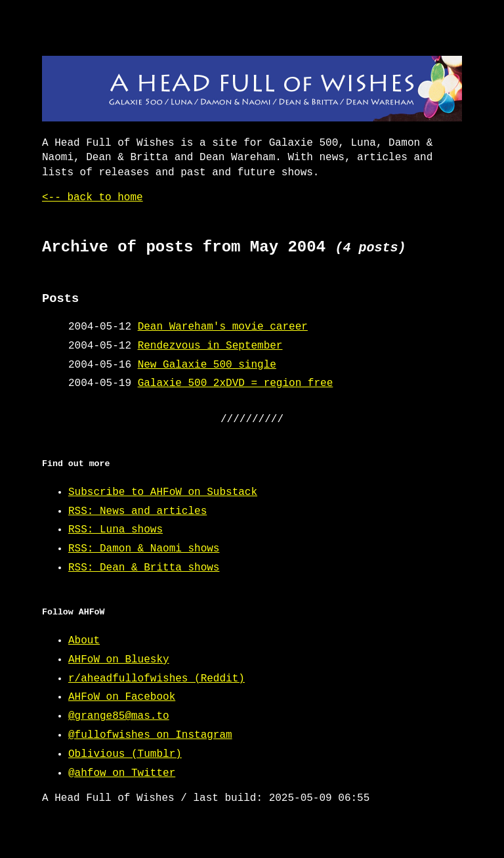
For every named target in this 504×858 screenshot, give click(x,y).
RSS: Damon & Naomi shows (144, 549)
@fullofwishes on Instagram (150, 735)
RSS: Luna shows (115, 530)
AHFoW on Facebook (122, 697)
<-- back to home (93, 198)
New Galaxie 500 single (207, 365)
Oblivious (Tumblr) (125, 754)
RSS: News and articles (137, 511)
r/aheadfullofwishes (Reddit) (157, 679)
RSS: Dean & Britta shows (144, 568)
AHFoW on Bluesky (119, 660)
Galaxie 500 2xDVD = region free (236, 383)
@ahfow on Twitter (122, 773)
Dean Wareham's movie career (223, 327)
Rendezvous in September (210, 346)
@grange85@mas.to (119, 716)
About (84, 641)
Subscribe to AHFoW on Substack (163, 492)
